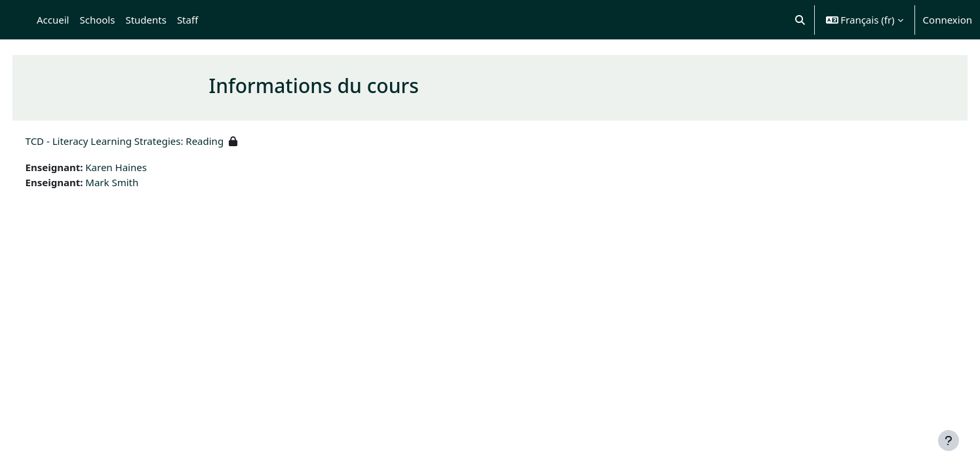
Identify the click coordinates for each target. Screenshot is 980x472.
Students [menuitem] (146, 20)
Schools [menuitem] (97, 20)
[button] (800, 20)
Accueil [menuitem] (53, 20)
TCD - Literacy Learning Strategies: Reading (149, 141)
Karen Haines (141, 167)
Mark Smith (137, 182)
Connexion (948, 20)
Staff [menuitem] (187, 20)
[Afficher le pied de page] (949, 441)
